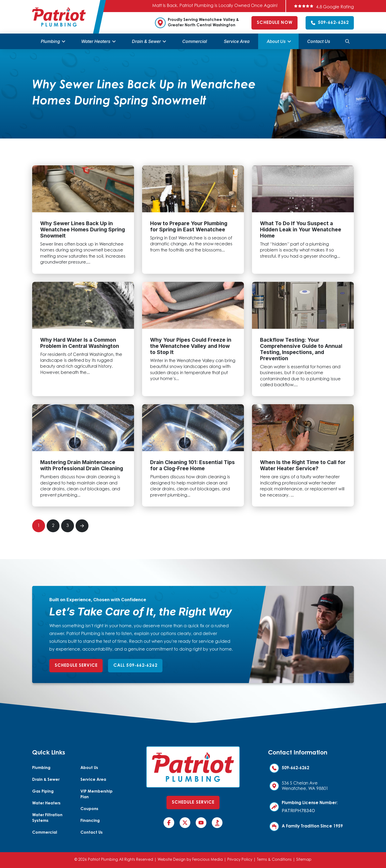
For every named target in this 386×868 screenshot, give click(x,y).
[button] (347, 41)
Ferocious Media (207, 860)
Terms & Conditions (274, 860)
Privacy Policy (240, 860)
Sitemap (304, 860)
